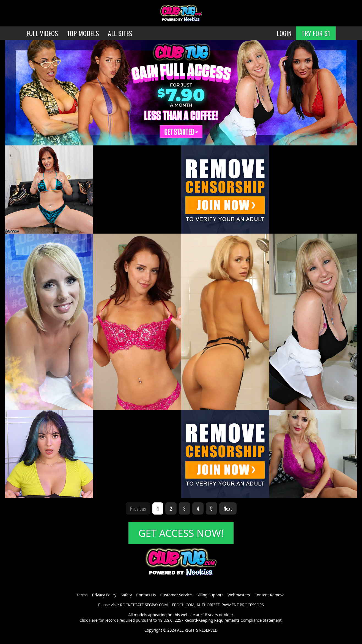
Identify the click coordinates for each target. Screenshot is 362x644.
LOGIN (284, 33)
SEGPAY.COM (156, 605)
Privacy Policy (104, 595)
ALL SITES (120, 33)
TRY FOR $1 (316, 33)
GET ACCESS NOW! (181, 533)
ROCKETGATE (132, 605)
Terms (82, 595)
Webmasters (239, 595)
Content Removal (270, 595)
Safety (126, 595)
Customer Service (176, 595)
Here (93, 620)
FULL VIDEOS (42, 33)
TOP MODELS (83, 33)
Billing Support (209, 595)
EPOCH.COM (183, 605)
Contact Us (146, 595)
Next (228, 508)
